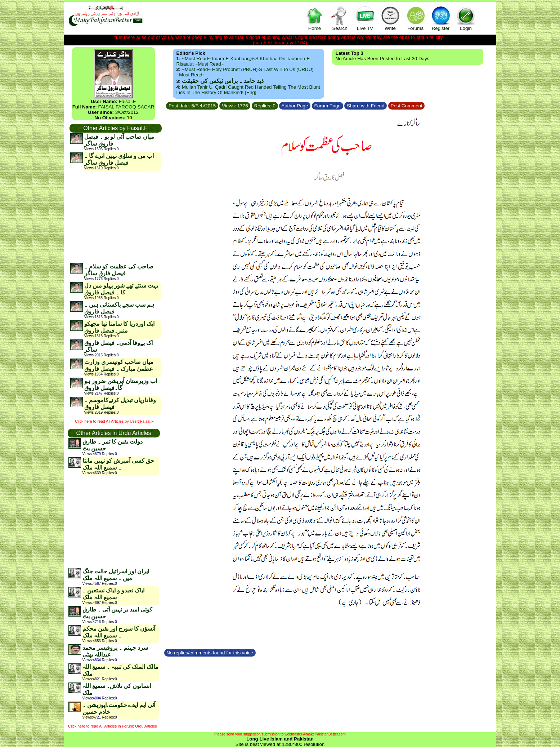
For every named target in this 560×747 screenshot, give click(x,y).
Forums (416, 18)
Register (441, 18)
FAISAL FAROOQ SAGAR (126, 107)
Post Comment (407, 106)
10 (129, 118)
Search (340, 18)
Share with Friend (366, 106)
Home (315, 18)
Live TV (365, 18)
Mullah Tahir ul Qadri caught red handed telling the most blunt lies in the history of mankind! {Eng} (248, 90)
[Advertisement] (115, 217)
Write (390, 18)
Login (466, 18)
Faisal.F (127, 101)
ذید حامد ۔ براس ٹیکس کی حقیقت (223, 81)
